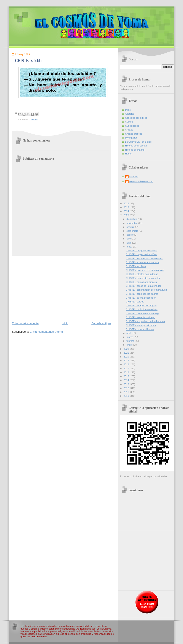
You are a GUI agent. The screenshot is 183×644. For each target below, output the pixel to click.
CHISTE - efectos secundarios (142, 274)
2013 (127, 384)
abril (129, 333)
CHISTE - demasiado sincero (141, 282)
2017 (127, 368)
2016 (127, 372)
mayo (130, 247)
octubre (131, 227)
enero (130, 345)
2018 (127, 364)
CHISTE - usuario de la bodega (143, 313)
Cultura (129, 122)
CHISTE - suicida (135, 302)
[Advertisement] (62, 288)
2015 (127, 376)
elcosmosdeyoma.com (141, 181)
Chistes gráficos (134, 134)
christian (134, 176)
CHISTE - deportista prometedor (143, 278)
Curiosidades (132, 126)
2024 (127, 211)
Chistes (34, 120)
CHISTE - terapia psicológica (141, 305)
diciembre (132, 219)
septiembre (133, 231)
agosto (130, 235)
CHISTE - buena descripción (141, 298)
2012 (127, 388)
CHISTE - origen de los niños (141, 254)
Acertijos (130, 114)
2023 (127, 215)
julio (129, 239)
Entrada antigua (101, 323)
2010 (127, 396)
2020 (127, 357)
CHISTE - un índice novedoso (142, 309)
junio (129, 243)
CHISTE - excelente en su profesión (145, 270)
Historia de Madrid (135, 150)
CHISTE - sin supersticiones (141, 325)
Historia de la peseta (136, 146)
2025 (127, 207)
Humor (129, 154)
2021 (127, 353)
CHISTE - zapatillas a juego (141, 317)
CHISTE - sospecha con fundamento (145, 321)
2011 (127, 392)
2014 (127, 380)
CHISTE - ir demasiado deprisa (142, 262)
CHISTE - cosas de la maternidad (144, 286)
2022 (127, 349)
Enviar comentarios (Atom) (46, 332)
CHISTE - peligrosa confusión (142, 250)
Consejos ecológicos (136, 118)
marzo (130, 337)
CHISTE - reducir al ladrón (140, 329)
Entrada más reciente (25, 323)
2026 (127, 203)
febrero (130, 341)
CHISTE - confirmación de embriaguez (146, 290)
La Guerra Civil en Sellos (138, 142)
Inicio (65, 323)
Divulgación (131, 138)
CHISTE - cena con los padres (142, 294)
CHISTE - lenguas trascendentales (144, 258)
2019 (127, 361)
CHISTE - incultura (136, 266)
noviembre (132, 223)
